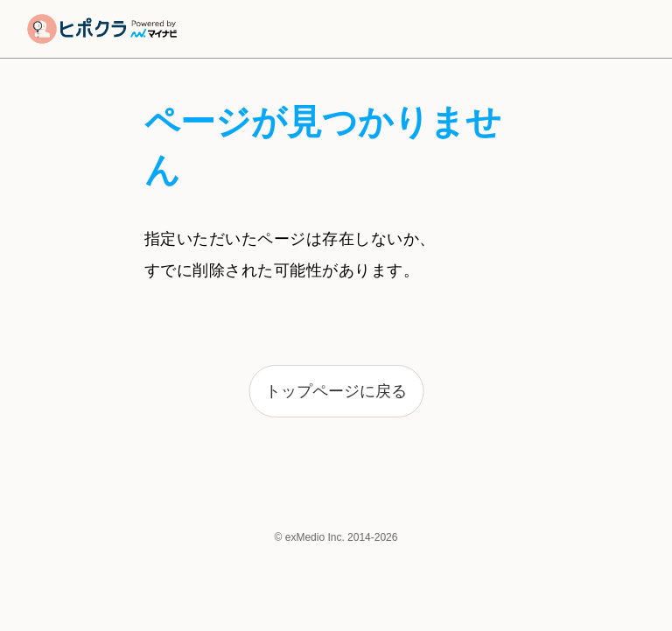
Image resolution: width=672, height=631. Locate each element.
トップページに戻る (336, 391)
